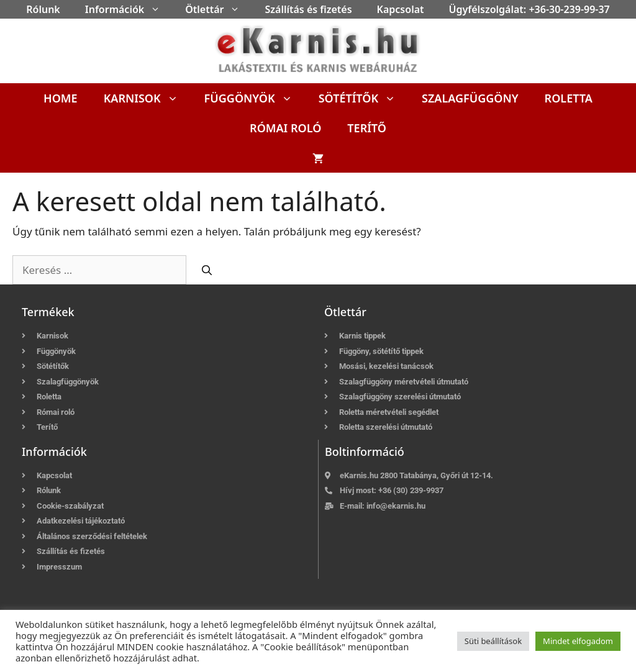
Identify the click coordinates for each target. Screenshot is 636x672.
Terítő (367, 128)
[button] (158, 9)
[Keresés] (207, 270)
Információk (129, 9)
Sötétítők (364, 98)
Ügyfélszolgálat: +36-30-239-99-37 (529, 9)
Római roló (285, 128)
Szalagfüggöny (470, 98)
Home (61, 98)
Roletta (569, 98)
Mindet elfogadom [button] (578, 641)
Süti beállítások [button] (493, 641)
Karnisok (148, 98)
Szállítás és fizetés (308, 9)
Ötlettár (219, 9)
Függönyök (255, 98)
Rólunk (43, 9)
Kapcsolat (401, 9)
